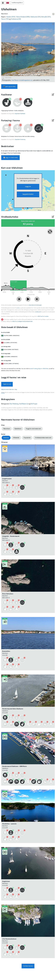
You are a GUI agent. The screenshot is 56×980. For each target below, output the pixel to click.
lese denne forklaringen (35, 305)
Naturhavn (7, 429)
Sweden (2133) (11, 17)
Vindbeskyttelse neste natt (43, 438)
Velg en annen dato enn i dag (9, 389)
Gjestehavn (18, 429)
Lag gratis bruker (28, 194)
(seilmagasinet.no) (27, 80)
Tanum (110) (5, 19)
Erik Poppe (34, 404)
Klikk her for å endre (43, 316)
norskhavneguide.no (17, 3)
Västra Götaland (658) (23, 17)
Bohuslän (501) (46, 17)
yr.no (18, 308)
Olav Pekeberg (14, 404)
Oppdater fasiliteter (20, 114)
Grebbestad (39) (16, 19)
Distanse (6, 438)
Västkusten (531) (35, 17)
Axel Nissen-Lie (16, 80)
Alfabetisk (16, 438)
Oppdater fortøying (20, 139)
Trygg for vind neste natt (33, 429)
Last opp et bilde (9, 86)
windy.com (38, 312)
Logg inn (28, 186)
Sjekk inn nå (7, 384)
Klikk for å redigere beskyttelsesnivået (22, 321)
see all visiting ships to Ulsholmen (39, 369)
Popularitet (27, 438)
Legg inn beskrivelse (10, 158)
